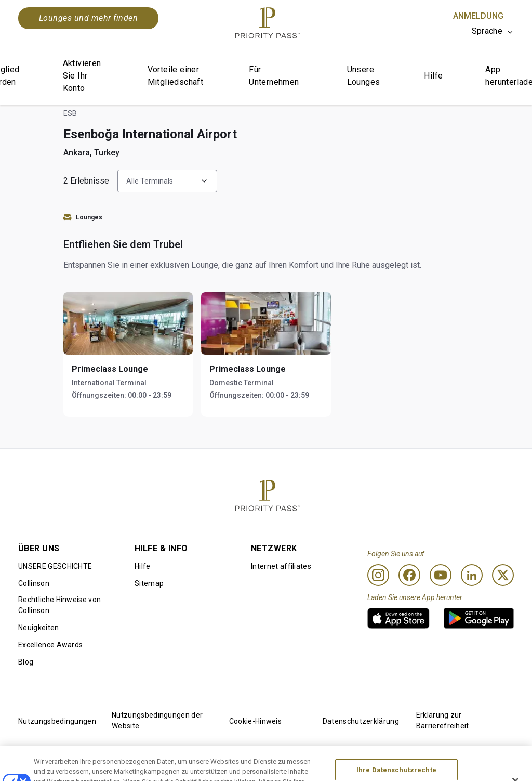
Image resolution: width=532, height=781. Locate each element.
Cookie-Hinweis (255, 721)
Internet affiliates (281, 566)
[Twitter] (503, 575)
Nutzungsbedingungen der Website (157, 720)
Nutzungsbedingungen (57, 721)
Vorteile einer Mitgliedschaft (176, 76)
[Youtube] (441, 575)
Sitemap (149, 583)
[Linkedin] (472, 575)
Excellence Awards (50, 645)
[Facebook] (409, 575)
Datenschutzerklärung (361, 721)
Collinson (34, 583)
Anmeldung (478, 16)
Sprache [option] (487, 31)
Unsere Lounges (364, 76)
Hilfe (433, 76)
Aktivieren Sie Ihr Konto (82, 76)
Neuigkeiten (39, 628)
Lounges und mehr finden (88, 18)
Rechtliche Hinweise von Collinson (59, 605)
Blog (26, 662)
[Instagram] (378, 575)
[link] (398, 618)
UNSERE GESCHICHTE (55, 566)
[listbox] (493, 31)
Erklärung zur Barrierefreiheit (443, 720)
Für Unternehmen (274, 76)
